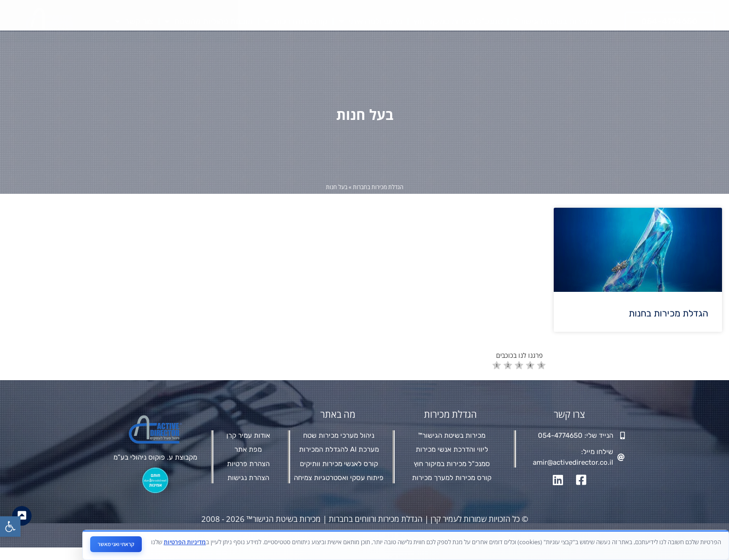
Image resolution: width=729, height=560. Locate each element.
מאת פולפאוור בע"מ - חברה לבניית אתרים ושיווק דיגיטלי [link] (360, 545)
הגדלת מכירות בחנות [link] (668, 325)
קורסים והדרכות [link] (296, 21)
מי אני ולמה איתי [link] (371, 21)
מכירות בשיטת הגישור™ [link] (553, 21)
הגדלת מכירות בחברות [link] (378, 199)
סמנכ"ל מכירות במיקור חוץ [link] (458, 21)
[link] (10, 527)
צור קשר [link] (134, 21)
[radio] (497, 379)
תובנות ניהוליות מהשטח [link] (209, 21)
